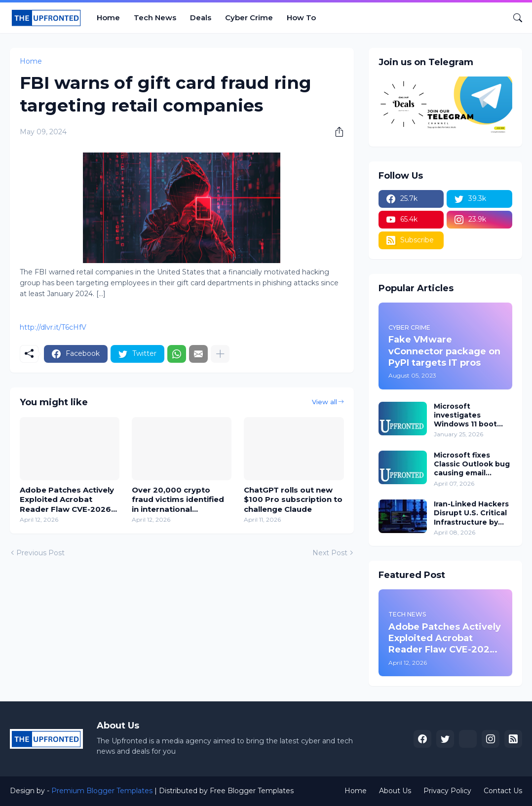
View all (324, 402)
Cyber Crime (249, 18)
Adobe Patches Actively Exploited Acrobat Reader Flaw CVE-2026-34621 (67, 500)
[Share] (336, 132)
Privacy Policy (447, 791)
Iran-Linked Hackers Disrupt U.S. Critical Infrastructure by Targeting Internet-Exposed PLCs (471, 513)
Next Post (330, 553)
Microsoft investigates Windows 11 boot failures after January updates (465, 415)
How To (301, 18)
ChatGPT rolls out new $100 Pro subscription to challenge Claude (293, 499)
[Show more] (220, 354)
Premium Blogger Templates (102, 791)
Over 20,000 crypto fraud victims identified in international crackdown (178, 500)
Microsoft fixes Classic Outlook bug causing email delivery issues (472, 464)
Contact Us (503, 791)
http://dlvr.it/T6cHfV (53, 327)
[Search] (514, 18)
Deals (201, 18)
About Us (395, 791)
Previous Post (40, 553)
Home (108, 18)
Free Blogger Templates (252, 791)
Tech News (155, 18)
